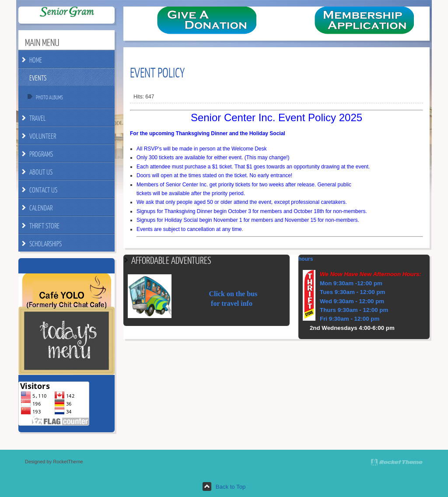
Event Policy (157, 72)
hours (306, 259)
